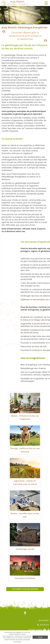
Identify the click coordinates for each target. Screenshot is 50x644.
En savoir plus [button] (17, 642)
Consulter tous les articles (25, 589)
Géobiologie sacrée (25, 549)
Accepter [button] (40, 637)
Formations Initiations (25, 578)
